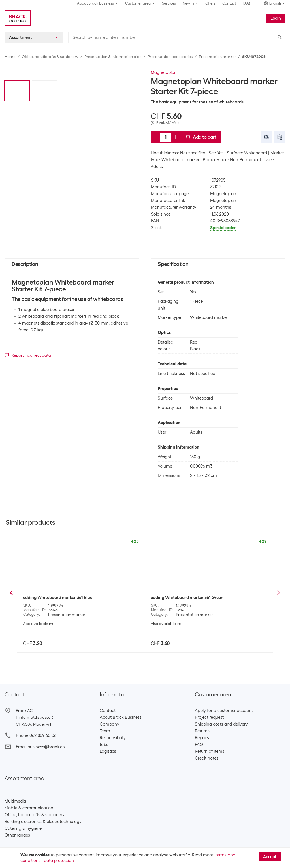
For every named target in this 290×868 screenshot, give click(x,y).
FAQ (246, 3)
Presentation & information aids (113, 57)
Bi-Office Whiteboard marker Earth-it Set (63, 598)
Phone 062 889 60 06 (36, 735)
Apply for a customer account (224, 711)
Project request (209, 717)
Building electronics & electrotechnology (43, 822)
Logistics (108, 751)
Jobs (104, 745)
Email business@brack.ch (40, 747)
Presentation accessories (170, 57)
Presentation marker (217, 57)
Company (109, 724)
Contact (229, 3)
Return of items (210, 751)
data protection (59, 861)
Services (169, 3)
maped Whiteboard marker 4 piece (185, 598)
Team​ (105, 731)
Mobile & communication (29, 808)
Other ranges (17, 835)
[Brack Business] (18, 18)
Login (276, 18)
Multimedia (15, 801)
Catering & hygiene (23, 828)
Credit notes (207, 758)
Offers (210, 3)
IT (6, 794)
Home (10, 57)
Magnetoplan (164, 72)
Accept (270, 857)
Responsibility (113, 738)
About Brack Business (121, 717)
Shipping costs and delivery (221, 724)
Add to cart (201, 137)
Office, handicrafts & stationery (50, 57)
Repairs (202, 738)
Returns (202, 731)
